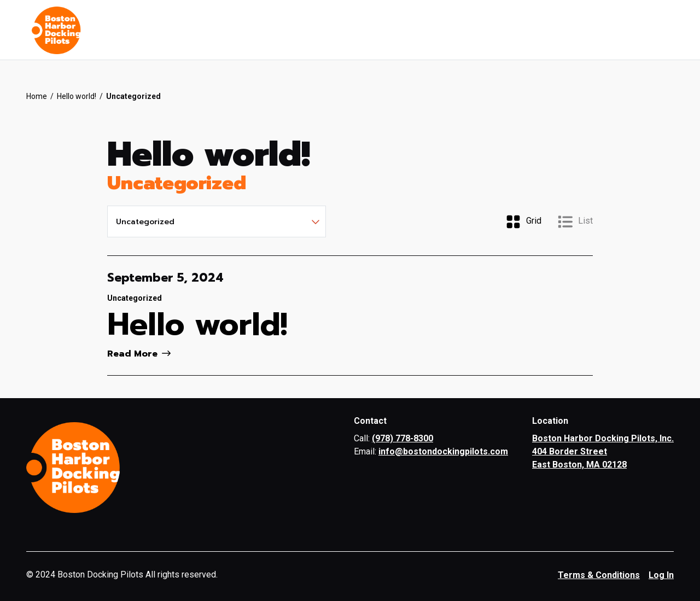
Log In (661, 575)
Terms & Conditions (599, 575)
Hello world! (77, 96)
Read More (139, 354)
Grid (524, 222)
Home (37, 96)
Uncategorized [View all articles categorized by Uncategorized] (135, 298)
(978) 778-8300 (402, 438)
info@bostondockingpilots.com (443, 451)
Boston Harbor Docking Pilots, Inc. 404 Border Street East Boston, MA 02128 (603, 451)
